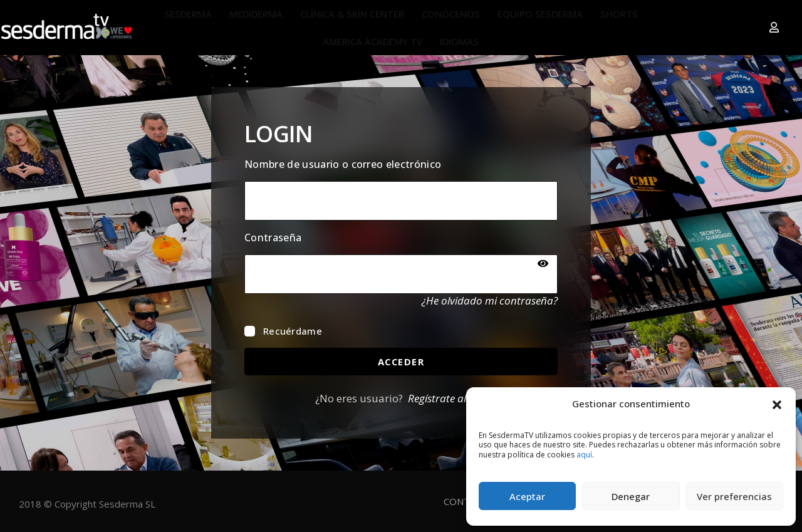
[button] (777, 404)
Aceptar (527, 496)
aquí (584, 455)
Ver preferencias (734, 496)
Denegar (631, 496)
